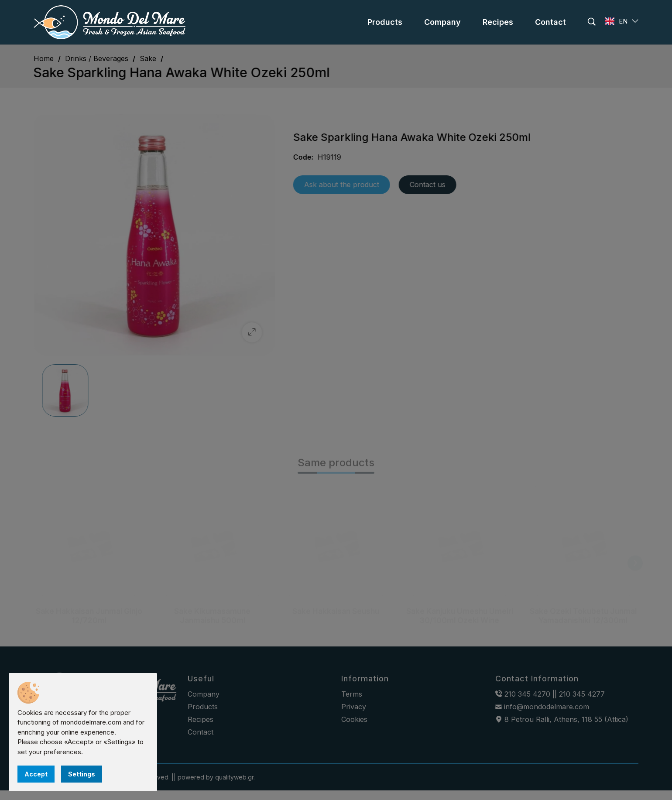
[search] (592, 22)
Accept (36, 774)
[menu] (385, 22)
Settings (82, 774)
